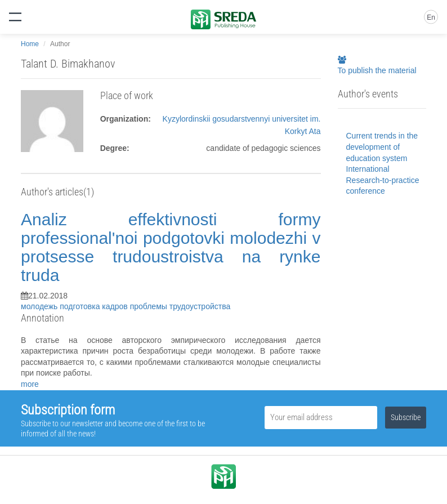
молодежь (40, 306)
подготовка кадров (95, 306)
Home (30, 44)
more (30, 384)
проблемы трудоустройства (180, 306)
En (431, 17)
